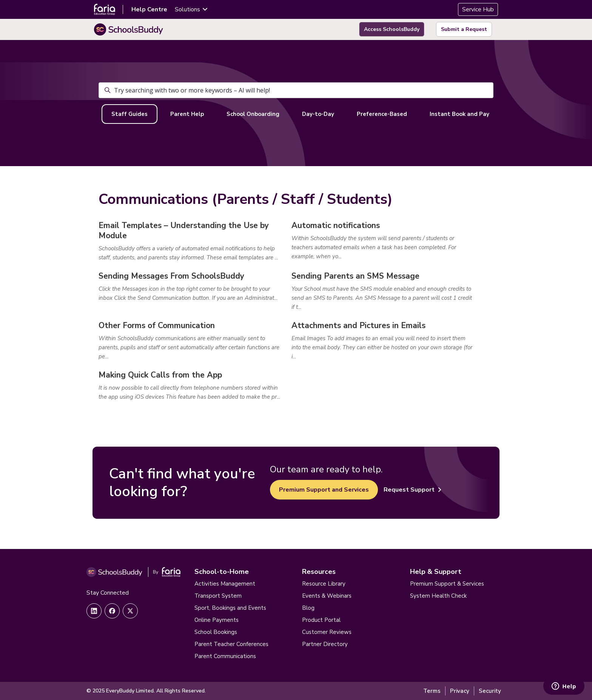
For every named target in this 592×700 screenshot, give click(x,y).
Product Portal (321, 620)
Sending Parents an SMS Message (355, 276)
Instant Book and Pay (459, 114)
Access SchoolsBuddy (392, 29)
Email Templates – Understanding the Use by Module (184, 231)
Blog (308, 608)
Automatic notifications (336, 225)
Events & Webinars (327, 596)
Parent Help (187, 114)
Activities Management (225, 584)
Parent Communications (225, 656)
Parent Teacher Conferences (231, 644)
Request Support (412, 490)
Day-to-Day (318, 114)
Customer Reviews (327, 632)
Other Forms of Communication (157, 325)
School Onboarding (253, 114)
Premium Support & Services (447, 584)
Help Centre (149, 9)
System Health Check (438, 596)
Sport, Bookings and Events (230, 608)
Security (490, 691)
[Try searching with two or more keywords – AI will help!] (296, 90)
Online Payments (217, 620)
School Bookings (216, 632)
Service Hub (478, 9)
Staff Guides (129, 114)
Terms (432, 691)
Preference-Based (382, 114)
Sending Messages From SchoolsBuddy (171, 276)
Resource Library (324, 584)
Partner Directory (325, 644)
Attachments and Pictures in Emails (358, 325)
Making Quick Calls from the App (160, 375)
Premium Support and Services (324, 490)
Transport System (218, 596)
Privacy (460, 691)
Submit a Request (464, 29)
